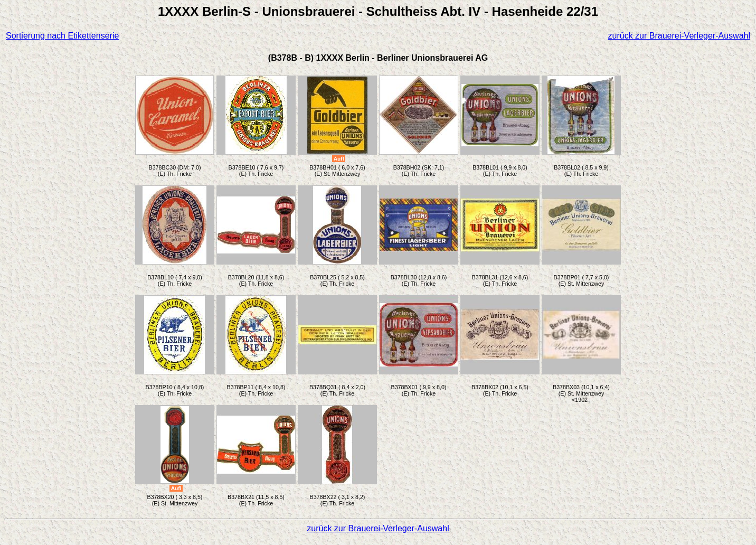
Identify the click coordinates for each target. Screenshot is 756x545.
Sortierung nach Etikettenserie (62, 36)
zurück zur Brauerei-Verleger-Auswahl (679, 36)
